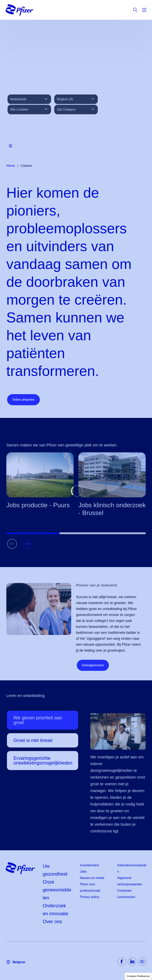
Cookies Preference (138, 976)
